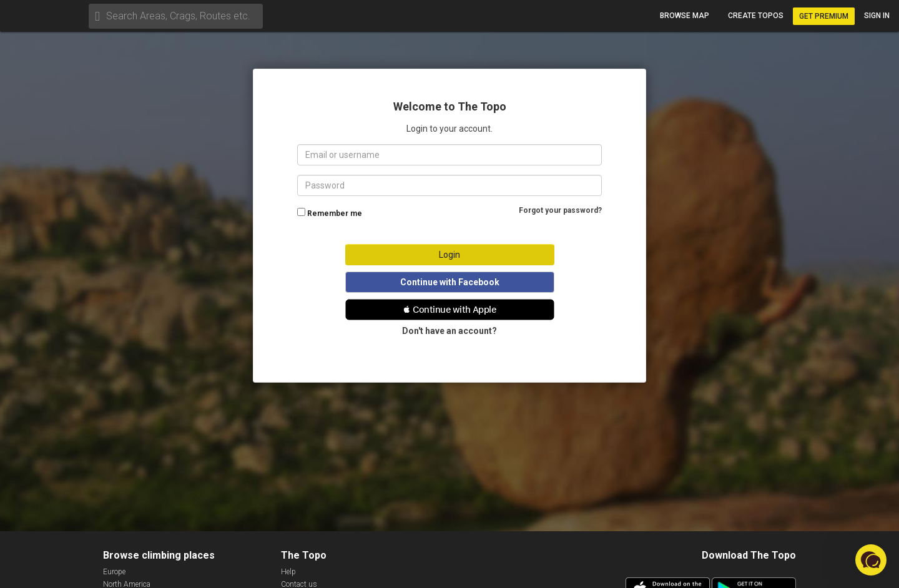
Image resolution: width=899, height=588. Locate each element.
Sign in (877, 16)
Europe (114, 572)
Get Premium (824, 16)
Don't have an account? (449, 331)
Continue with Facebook (450, 282)
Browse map (685, 16)
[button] (450, 310)
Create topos (756, 16)
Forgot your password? (560, 210)
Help (288, 572)
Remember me (335, 213)
